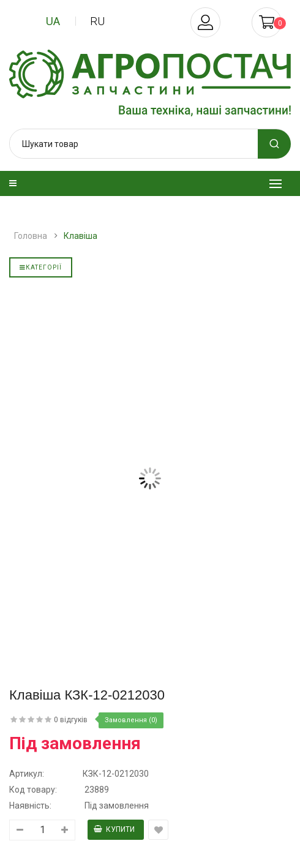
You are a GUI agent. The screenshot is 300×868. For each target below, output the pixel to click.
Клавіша (81, 236)
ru (97, 21)
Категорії (41, 267)
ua (53, 21)
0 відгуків (71, 720)
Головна (31, 236)
